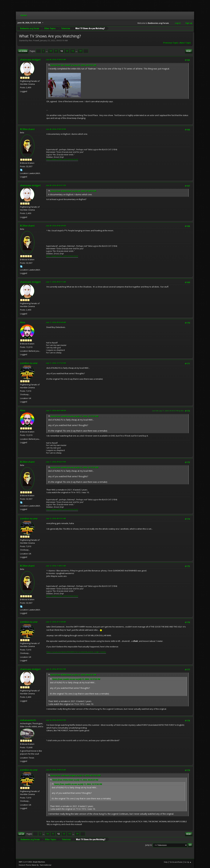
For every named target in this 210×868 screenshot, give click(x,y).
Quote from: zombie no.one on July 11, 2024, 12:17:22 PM (74, 416)
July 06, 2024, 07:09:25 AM (56, 60)
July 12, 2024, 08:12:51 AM (56, 518)
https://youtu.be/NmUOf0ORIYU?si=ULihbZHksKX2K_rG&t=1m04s (76, 652)
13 (67, 51)
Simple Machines (39, 862)
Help (166, 862)
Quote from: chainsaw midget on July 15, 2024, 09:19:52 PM (75, 775)
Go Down (23, 51)
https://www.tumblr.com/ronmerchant (62, 159)
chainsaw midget (30, 60)
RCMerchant (27, 129)
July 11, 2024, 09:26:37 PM (56, 462)
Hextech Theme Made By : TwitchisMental (35, 865)
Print (189, 51)
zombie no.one (29, 363)
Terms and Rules (176, 862)
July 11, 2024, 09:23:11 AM (56, 282)
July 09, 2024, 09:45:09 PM (56, 226)
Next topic (185, 43)
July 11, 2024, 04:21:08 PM (56, 411)
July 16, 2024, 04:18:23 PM (56, 720)
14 (73, 51)
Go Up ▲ (188, 862)
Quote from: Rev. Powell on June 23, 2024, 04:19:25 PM (73, 65)
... (47, 51)
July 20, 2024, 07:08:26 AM (56, 770)
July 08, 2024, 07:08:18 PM (56, 129)
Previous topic (171, 43)
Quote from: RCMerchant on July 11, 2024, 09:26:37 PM (73, 675)
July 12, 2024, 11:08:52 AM (56, 566)
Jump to (149, 845)
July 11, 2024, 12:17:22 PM (56, 363)
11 (56, 51)
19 (80, 51)
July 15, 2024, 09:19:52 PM (56, 669)
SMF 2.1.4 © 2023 (25, 862)
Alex (23, 322)
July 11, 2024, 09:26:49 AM (56, 322)
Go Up (21, 834)
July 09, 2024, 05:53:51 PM (56, 185)
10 (51, 51)
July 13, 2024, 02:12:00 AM (56, 622)
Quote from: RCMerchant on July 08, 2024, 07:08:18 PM (73, 191)
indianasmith (28, 720)
